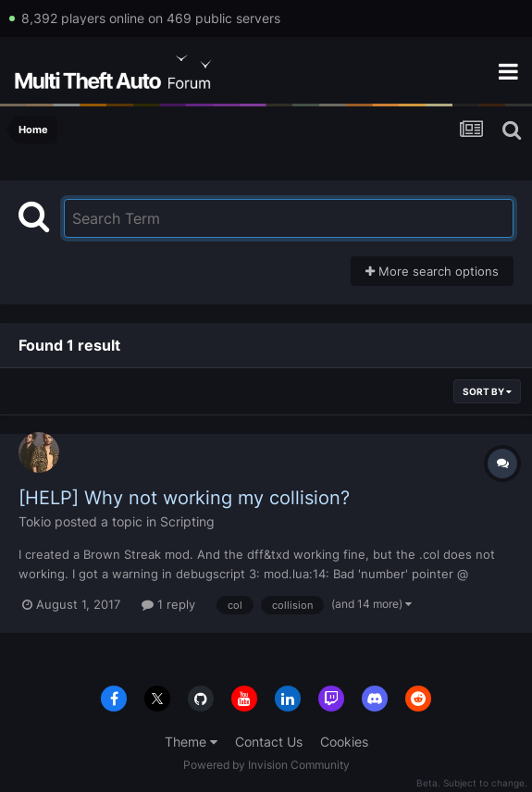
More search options (432, 271)
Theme (191, 742)
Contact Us (269, 742)
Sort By (487, 391)
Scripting (187, 521)
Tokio (35, 521)
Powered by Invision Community (266, 765)
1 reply (168, 604)
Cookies (344, 742)
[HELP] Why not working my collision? (184, 498)
